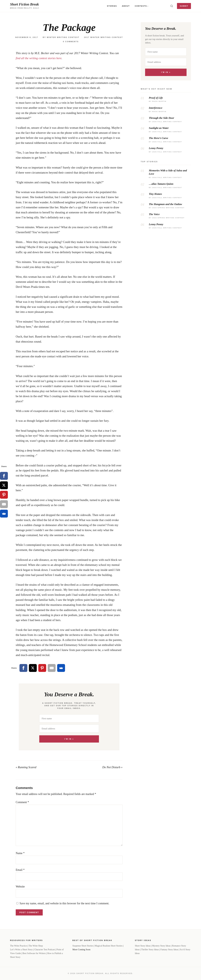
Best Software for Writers (34, 953)
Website (20, 887)
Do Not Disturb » (112, 767)
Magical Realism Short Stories (109, 946)
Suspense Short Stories (83, 946)
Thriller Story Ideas (150, 949)
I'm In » (69, 739)
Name (20, 853)
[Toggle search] (172, 6)
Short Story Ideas (143, 946)
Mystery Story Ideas (161, 946)
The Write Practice (19, 946)
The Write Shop (36, 946)
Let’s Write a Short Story (21, 949)
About (126, 6)
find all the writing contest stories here (39, 58)
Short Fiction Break (24, 4)
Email (20, 870)
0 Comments (71, 42)
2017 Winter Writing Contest (103, 37)
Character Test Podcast (45, 949)
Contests (141, 6)
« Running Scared (26, 767)
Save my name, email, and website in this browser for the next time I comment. (64, 903)
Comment (22, 802)
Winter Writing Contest (63, 37)
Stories (112, 6)
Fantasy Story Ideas (169, 949)
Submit (184, 6)
